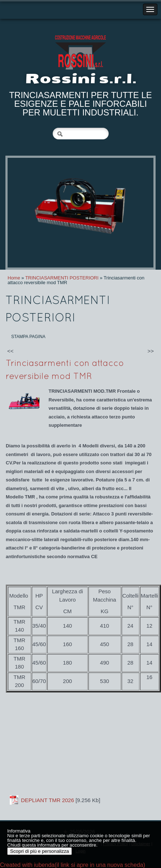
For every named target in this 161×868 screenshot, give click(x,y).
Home (14, 278)
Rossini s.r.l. (81, 79)
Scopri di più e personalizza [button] (40, 851)
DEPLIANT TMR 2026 (47, 800)
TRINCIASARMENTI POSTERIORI (62, 278)
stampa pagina (28, 337)
